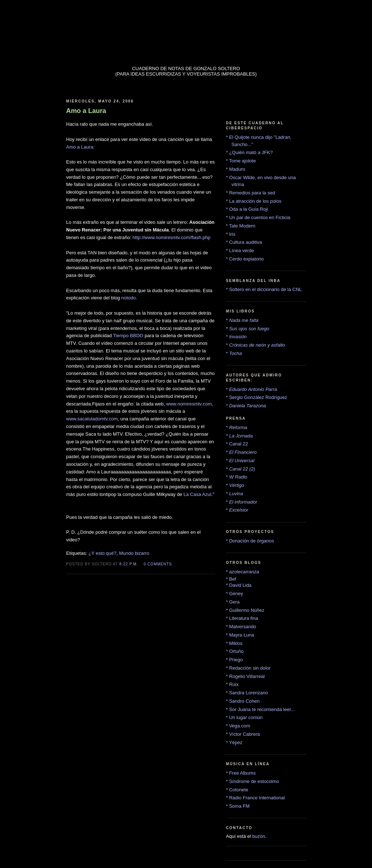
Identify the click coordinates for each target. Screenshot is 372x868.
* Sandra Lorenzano (247, 693)
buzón (258, 836)
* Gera (233, 602)
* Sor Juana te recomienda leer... (260, 709)
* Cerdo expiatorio (245, 259)
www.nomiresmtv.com (189, 404)
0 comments (158, 564)
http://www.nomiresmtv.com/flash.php (171, 237)
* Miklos (234, 643)
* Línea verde (240, 251)
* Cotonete (237, 790)
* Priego (234, 660)
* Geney (234, 594)
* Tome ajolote (241, 161)
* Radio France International (255, 798)
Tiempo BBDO (128, 336)
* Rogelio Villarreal (245, 676)
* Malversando (241, 627)
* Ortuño (235, 651)
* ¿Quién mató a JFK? (249, 152)
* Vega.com (238, 726)
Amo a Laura (80, 147)
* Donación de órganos (250, 541)
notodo (129, 298)
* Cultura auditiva (244, 242)
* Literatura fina (242, 618)
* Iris (231, 234)
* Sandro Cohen (243, 701)
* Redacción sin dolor (248, 668)
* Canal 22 (237, 444)
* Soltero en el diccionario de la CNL (264, 289)
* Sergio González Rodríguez (256, 397)
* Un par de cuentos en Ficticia (258, 217)
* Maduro (236, 169)
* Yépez (234, 742)
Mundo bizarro (134, 553)
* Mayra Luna (240, 635)
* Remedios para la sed (250, 193)
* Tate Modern (241, 226)
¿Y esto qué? (102, 553)
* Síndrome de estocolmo (252, 781)
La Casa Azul (197, 494)
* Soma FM (238, 806)
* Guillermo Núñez (245, 610)
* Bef (231, 579)
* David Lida (239, 585)
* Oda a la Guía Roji (247, 209)
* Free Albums (241, 773)
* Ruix (232, 684)
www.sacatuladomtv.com (92, 419)
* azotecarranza (242, 572)
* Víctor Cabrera (243, 734)
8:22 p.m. (129, 564)
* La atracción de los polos (254, 201)
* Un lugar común (244, 717)
